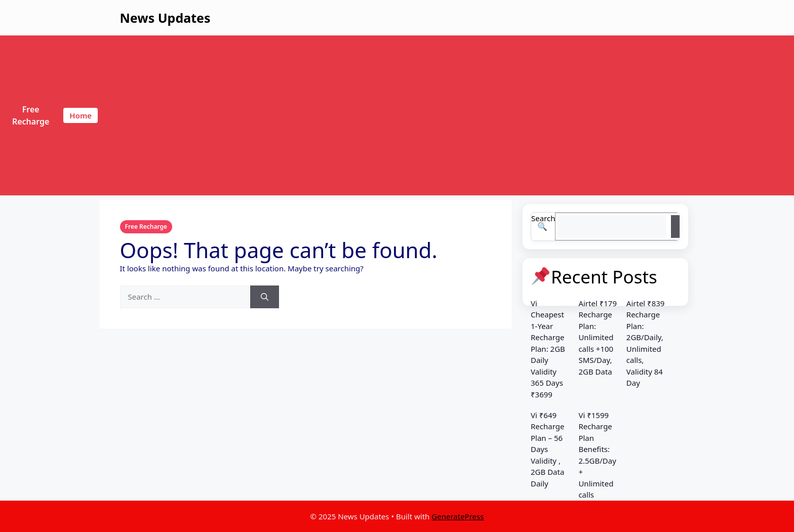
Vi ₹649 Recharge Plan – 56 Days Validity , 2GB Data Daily (547, 449)
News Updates (165, 18)
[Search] (265, 297)
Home (81, 115)
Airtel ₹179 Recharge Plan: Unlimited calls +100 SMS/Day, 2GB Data (598, 337)
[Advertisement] (447, 115)
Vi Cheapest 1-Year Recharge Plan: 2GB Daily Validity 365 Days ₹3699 (548, 349)
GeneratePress (458, 516)
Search (543, 218)
